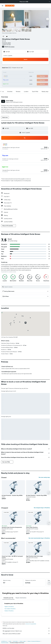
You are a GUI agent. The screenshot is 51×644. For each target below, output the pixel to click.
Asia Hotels (15, 641)
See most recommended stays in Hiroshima (39, 538)
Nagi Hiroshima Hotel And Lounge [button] (34, 556)
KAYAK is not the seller (26, 628)
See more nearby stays (44, 477)
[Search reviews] (27, 287)
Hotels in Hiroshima (9, 611)
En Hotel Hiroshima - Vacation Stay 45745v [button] (36, 495)
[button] (49, 2)
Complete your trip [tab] (8, 598)
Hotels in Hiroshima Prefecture (34, 641)
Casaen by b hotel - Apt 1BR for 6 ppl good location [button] (12, 557)
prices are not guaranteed (31, 624)
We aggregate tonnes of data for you (26, 631)
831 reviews (11, 47)
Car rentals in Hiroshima (10, 609)
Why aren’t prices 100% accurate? (26, 634)
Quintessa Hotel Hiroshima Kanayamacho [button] (12, 527)
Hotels (10, 641)
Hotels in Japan (23, 641)
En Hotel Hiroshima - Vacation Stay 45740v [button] (12, 495)
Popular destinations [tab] (21, 598)
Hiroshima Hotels (5, 643)
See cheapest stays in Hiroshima (42, 508)
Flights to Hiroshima (9, 607)
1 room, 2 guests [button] (8, 56)
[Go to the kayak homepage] (10, 6)
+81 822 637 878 (6, 45)
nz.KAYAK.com (4, 641)
